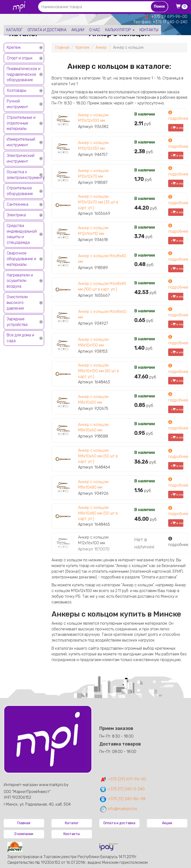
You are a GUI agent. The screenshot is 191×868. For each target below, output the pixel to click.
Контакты (149, 30)
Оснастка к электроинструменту (25, 175)
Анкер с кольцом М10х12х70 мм (93, 174)
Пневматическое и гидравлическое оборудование (24, 74)
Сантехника (17, 204)
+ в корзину (177, 128)
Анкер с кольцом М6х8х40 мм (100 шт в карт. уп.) (102, 286)
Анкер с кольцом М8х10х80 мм (93, 485)
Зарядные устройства (17, 322)
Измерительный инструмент (21, 142)
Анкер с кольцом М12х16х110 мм (93, 231)
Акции (78, 30)
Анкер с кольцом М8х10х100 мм (93, 342)
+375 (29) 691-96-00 (123, 779)
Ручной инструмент (17, 104)
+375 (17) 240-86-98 (122, 799)
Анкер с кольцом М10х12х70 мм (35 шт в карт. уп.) (98, 202)
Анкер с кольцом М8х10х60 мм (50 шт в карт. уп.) (98, 456)
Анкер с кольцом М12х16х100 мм (93, 540)
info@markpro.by (118, 809)
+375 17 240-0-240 (170, 22)
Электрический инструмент (21, 158)
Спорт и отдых (20, 58)
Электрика (16, 215)
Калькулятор (120, 30)
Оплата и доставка (47, 30)
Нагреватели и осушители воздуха (20, 281)
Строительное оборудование (20, 191)
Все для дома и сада (20, 338)
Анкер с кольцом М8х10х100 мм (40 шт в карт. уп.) (98, 371)
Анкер (101, 47)
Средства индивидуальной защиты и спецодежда (22, 234)
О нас (95, 30)
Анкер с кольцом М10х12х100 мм (93, 118)
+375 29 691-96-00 (169, 16)
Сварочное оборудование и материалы (21, 259)
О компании (24, 834)
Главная (62, 47)
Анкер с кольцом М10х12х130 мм (93, 146)
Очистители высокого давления (17, 303)
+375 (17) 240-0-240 (122, 789)
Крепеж (14, 47)
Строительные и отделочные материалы (21, 123)
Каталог (14, 30)
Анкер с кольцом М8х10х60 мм (93, 427)
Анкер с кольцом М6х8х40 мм (102, 259)
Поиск (159, 7)
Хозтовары (16, 90)
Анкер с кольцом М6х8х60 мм (102, 314)
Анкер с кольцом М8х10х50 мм (93, 399)
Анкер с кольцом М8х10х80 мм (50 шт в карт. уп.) (98, 513)
